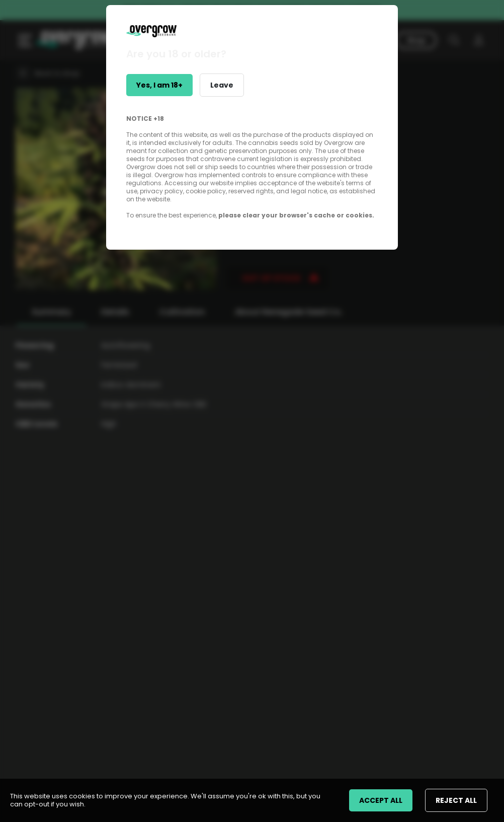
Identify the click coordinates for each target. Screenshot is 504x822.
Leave (222, 85)
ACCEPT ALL (381, 800)
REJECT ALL (456, 800)
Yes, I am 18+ (159, 85)
